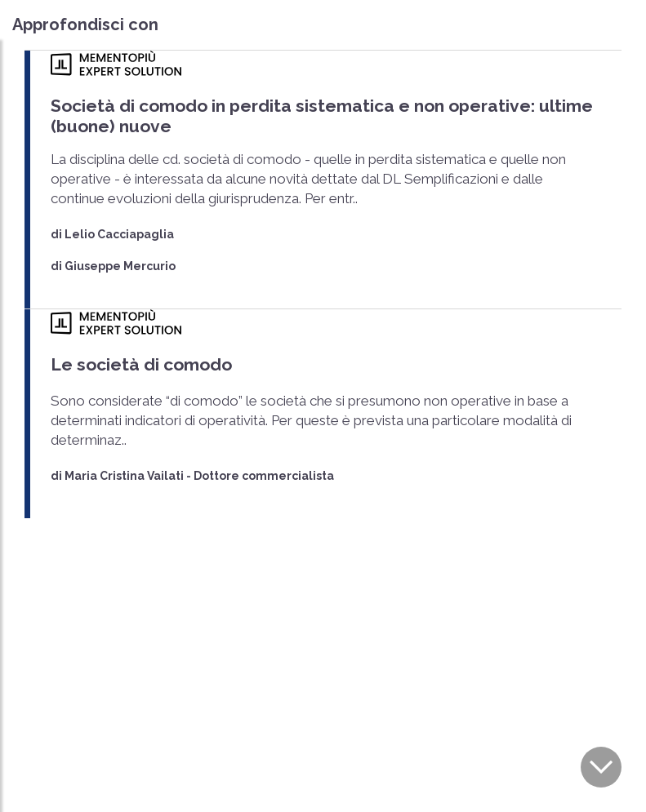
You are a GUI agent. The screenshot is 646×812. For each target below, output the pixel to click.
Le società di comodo (141, 364)
